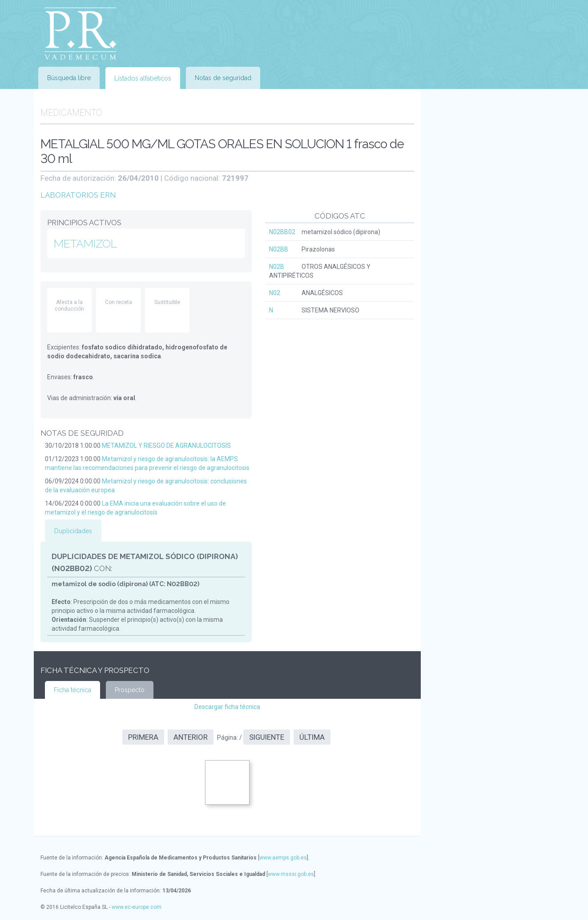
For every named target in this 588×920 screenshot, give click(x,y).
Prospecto (130, 690)
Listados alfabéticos (143, 78)
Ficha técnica (72, 690)
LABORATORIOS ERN (78, 195)
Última (312, 737)
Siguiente (267, 737)
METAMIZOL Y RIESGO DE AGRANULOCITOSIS (166, 446)
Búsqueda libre (69, 78)
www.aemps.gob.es (283, 858)
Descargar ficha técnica (227, 707)
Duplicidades (73, 531)
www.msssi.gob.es (291, 874)
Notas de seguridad (223, 78)
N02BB (279, 249)
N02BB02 (282, 232)
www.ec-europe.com (137, 907)
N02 (275, 293)
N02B (277, 267)
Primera (143, 737)
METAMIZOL (85, 243)
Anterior (191, 737)
